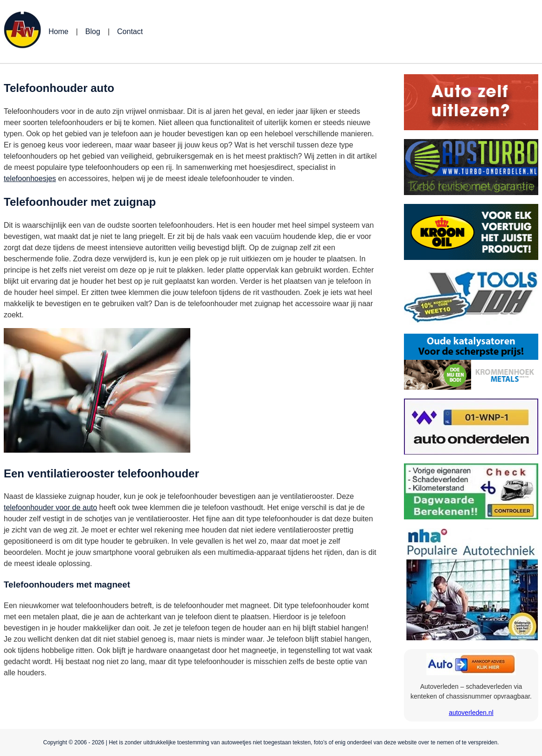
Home (59, 31)
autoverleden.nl (471, 713)
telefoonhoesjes (30, 178)
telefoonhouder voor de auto (50, 507)
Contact (130, 31)
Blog (93, 31)
